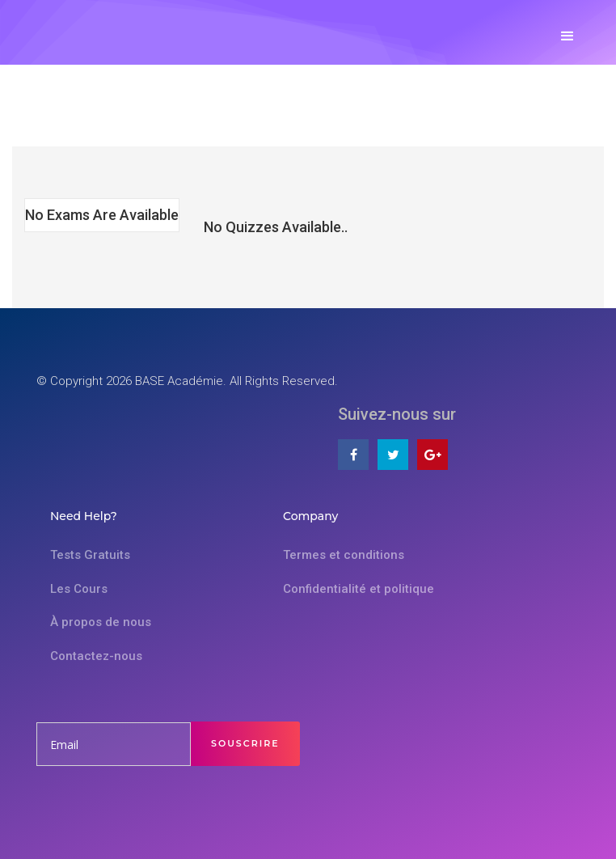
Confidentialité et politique (359, 589)
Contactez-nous (96, 656)
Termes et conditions (344, 555)
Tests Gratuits (90, 555)
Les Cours (79, 589)
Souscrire (245, 743)
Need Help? (84, 516)
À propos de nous (101, 622)
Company (310, 516)
